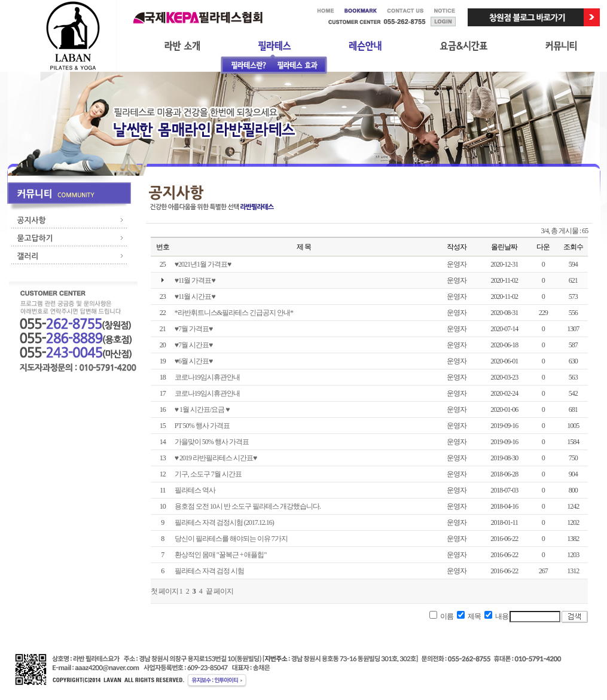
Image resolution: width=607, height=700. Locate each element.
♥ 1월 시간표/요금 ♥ (202, 409)
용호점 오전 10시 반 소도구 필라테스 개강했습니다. (248, 506)
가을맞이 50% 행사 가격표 (212, 442)
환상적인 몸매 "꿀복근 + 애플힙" (221, 555)
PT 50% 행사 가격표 (202, 426)
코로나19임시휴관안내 (207, 377)
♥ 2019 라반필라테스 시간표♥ (216, 458)
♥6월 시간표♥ (193, 361)
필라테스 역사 (195, 490)
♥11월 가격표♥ (195, 280)
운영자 (457, 264)
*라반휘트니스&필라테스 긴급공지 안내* (234, 313)
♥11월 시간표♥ (195, 296)
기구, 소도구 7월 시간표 (208, 474)
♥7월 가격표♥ (193, 329)
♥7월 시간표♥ (193, 345)
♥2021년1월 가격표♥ (203, 264)
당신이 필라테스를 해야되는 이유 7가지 (231, 539)
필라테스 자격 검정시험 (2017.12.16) (224, 522)
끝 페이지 (219, 591)
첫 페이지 (164, 591)
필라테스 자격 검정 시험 (209, 571)
